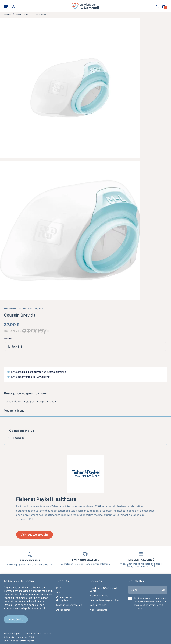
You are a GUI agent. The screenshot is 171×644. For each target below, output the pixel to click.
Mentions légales (12, 634)
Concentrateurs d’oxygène (65, 599)
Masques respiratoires (69, 605)
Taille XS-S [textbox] (15, 347)
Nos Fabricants (99, 610)
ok (163, 590)
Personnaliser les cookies (39, 634)
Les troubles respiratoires (105, 600)
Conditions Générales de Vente (104, 590)
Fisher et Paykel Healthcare (23, 308)
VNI (58, 593)
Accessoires (63, 610)
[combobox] (85, 346)
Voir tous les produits (35, 535)
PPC (59, 588)
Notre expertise (99, 596)
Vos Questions (98, 605)
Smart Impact (27, 641)
